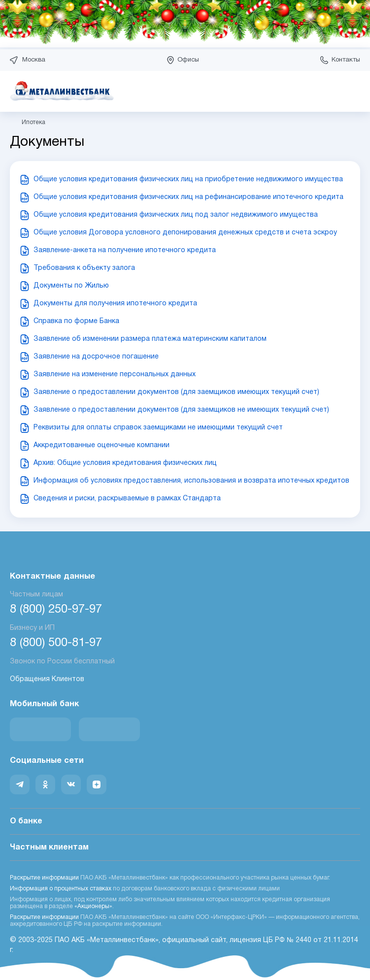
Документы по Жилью (71, 286)
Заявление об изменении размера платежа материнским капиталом (150, 339)
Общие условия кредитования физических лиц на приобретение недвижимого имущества (188, 180)
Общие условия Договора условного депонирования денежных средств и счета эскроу (185, 233)
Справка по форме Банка (76, 321)
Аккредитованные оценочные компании (101, 445)
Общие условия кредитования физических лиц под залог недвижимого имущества (176, 215)
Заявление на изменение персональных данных (115, 375)
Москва (34, 60)
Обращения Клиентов (47, 679)
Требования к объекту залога (84, 268)
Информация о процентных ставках (61, 889)
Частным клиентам (185, 848)
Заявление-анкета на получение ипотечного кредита (125, 250)
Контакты (346, 60)
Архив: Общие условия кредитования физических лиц (125, 463)
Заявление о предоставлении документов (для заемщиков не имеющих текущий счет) (181, 410)
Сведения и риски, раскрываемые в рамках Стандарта (127, 499)
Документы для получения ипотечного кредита (115, 304)
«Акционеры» (93, 906)
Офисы (188, 60)
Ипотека (34, 122)
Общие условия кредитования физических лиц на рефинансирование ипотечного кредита (188, 197)
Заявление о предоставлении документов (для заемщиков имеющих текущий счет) (176, 392)
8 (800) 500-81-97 (56, 643)
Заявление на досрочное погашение (96, 357)
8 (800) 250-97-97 (56, 610)
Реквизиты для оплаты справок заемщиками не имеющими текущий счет (158, 428)
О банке (185, 822)
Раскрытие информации (44, 878)
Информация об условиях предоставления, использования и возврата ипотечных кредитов (191, 481)
